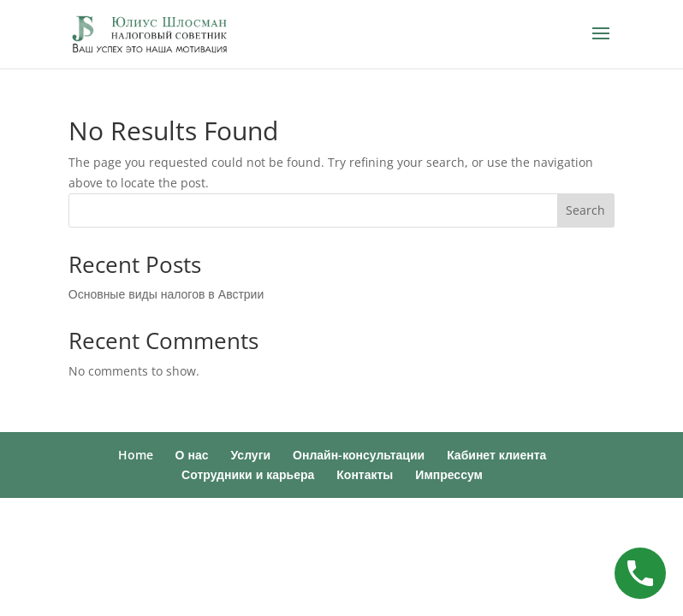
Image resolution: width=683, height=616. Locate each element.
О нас (192, 455)
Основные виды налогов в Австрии (166, 294)
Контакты (365, 474)
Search (585, 210)
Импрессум (449, 474)
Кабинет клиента (496, 455)
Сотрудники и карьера (248, 474)
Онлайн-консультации (359, 455)
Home (136, 455)
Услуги (251, 455)
